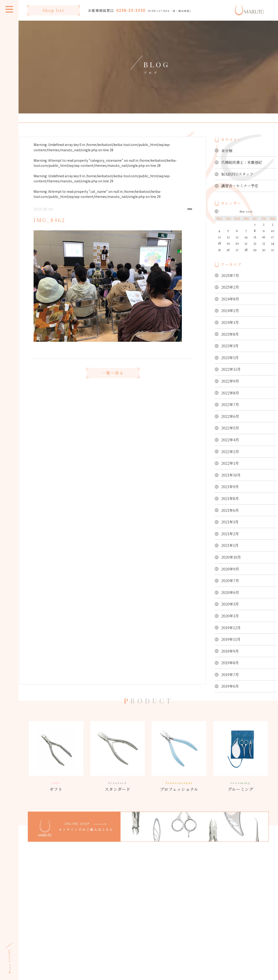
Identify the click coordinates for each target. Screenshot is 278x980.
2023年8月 (230, 334)
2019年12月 (231, 628)
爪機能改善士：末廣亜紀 (242, 162)
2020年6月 (230, 592)
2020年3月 (230, 604)
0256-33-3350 (131, 10)
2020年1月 (230, 616)
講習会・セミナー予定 (240, 186)
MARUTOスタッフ (237, 174)
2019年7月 (230, 675)
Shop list (54, 10)
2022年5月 (230, 428)
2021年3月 (230, 522)
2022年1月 (230, 463)
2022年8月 (230, 393)
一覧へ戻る (113, 386)
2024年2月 (230, 311)
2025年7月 (230, 276)
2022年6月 (230, 416)
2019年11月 (231, 639)
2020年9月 (230, 569)
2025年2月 (230, 287)
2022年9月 (230, 381)
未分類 (227, 151)
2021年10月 (231, 475)
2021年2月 (230, 534)
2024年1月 (230, 322)
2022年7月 (230, 405)
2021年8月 (230, 498)
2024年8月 (230, 299)
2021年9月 (230, 487)
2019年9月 (230, 651)
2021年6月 (230, 510)
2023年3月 (230, 346)
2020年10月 (231, 557)
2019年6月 (230, 686)
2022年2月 (230, 452)
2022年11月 (231, 369)
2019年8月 (230, 663)
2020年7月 (230, 581)
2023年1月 (230, 358)
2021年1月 (230, 545)
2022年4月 (230, 440)
